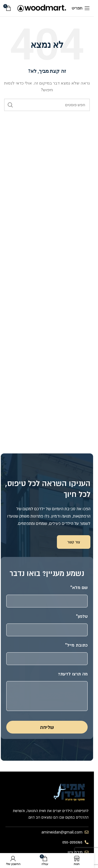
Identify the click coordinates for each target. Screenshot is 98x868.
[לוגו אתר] (42, 8)
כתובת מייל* (76, 645)
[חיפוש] (47, 105)
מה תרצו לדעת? (73, 674)
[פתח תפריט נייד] (81, 8)
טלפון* (82, 616)
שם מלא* (79, 587)
